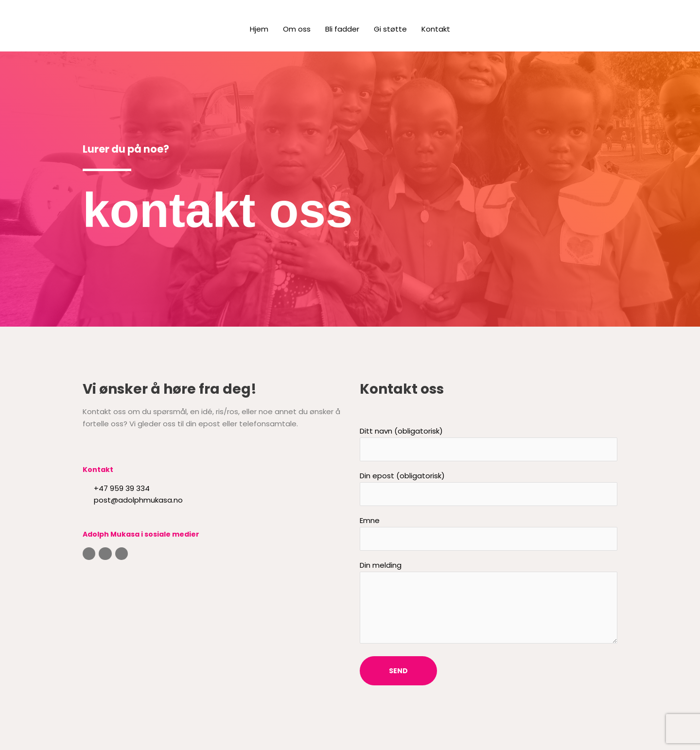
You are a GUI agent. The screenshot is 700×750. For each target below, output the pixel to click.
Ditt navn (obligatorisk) (489, 444)
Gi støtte (390, 29)
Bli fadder (342, 29)
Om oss (297, 29)
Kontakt (436, 29)
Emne (489, 533)
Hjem (259, 29)
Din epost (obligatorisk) (489, 488)
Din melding (489, 604)
